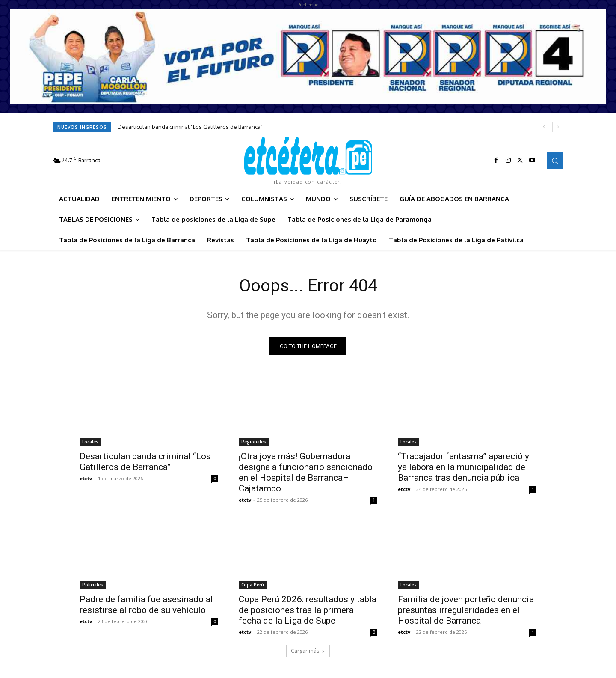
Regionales (254, 442)
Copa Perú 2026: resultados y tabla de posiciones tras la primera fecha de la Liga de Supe (308, 610)
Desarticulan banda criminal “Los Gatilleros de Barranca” (190, 127)
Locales (90, 442)
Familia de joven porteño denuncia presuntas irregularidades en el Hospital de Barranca (466, 610)
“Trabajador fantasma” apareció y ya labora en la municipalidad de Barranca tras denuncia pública (463, 467)
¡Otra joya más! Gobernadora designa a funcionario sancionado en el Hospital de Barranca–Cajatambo (306, 472)
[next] (558, 127)
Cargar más (308, 651)
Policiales (93, 585)
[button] (555, 161)
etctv (86, 478)
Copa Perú (253, 585)
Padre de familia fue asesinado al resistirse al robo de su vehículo (146, 605)
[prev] (544, 127)
